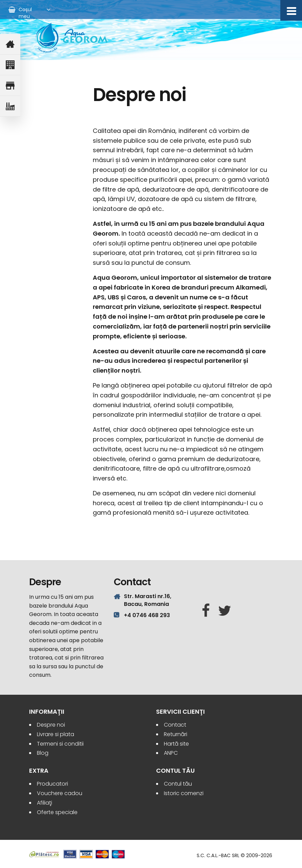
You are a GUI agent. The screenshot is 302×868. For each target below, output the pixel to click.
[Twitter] (225, 611)
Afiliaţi (45, 803)
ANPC (171, 753)
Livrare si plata (56, 734)
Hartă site (176, 744)
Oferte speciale (57, 812)
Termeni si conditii (60, 744)
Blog (43, 753)
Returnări (176, 734)
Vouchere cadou (60, 793)
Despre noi (51, 725)
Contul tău (178, 784)
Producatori (52, 784)
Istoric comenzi (184, 793)
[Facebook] (206, 611)
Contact (175, 725)
